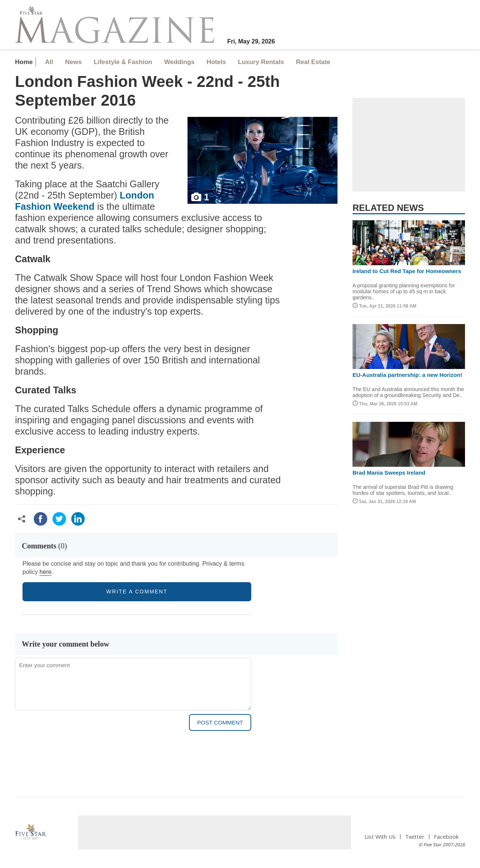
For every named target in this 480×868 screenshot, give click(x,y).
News (73, 62)
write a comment (137, 592)
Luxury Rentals (261, 62)
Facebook (446, 837)
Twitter (415, 837)
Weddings (179, 62)
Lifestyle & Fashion (123, 62)
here (45, 572)
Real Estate (313, 62)
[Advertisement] (409, 145)
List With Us (380, 837)
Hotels (216, 62)
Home (24, 62)
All (49, 62)
